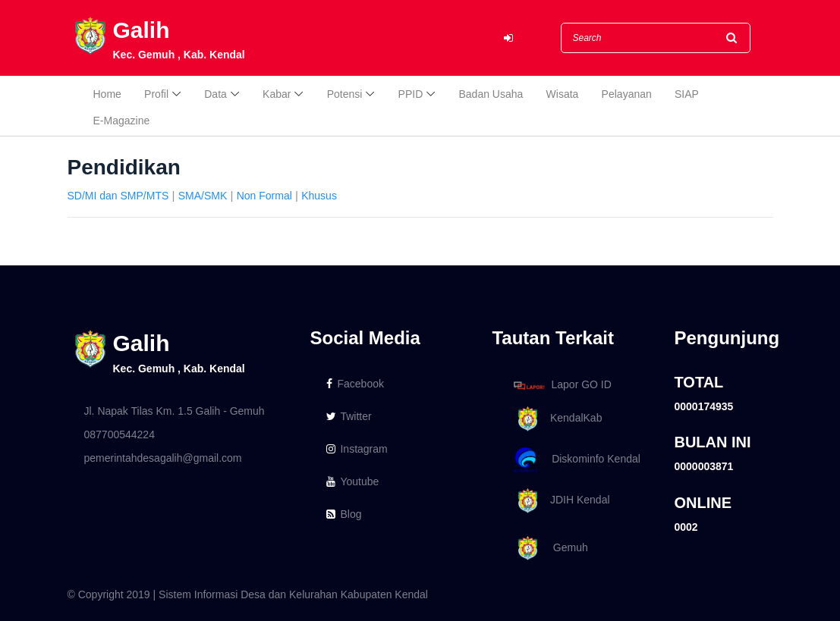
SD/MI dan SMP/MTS (118, 196)
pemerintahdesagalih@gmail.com (163, 458)
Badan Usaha (491, 94)
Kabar (277, 94)
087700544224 (120, 434)
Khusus (319, 196)
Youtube (352, 481)
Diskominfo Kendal (576, 460)
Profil (156, 94)
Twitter (349, 416)
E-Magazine (122, 121)
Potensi (345, 94)
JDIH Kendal (559, 501)
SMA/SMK (203, 196)
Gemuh (548, 549)
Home (107, 94)
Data (216, 94)
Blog (344, 514)
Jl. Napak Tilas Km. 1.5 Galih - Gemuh (175, 411)
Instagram (357, 449)
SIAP (687, 94)
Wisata (563, 94)
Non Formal (264, 196)
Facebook (355, 384)
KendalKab (555, 419)
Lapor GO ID (562, 385)
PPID (411, 94)
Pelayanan (627, 94)
